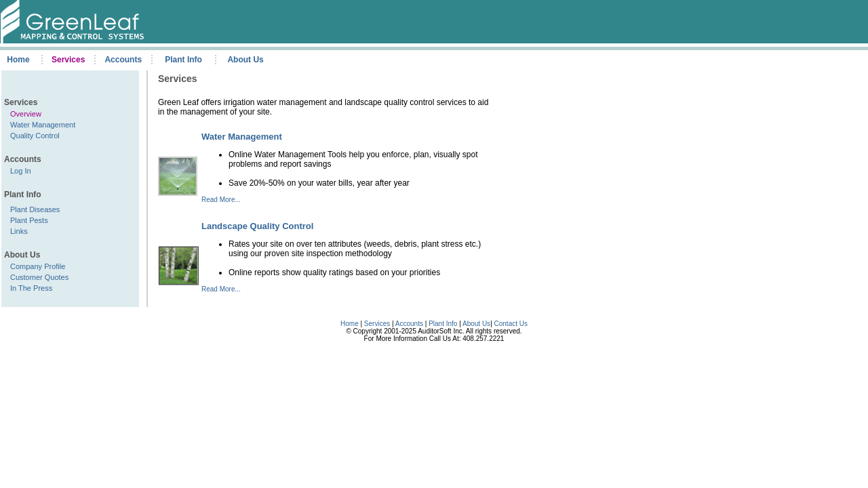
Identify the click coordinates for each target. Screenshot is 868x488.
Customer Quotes (39, 277)
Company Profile (38, 266)
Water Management (43, 125)
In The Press (31, 288)
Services (377, 324)
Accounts (409, 324)
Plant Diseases (35, 209)
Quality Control (35, 136)
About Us (476, 324)
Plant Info (444, 324)
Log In (21, 171)
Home (350, 324)
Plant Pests (29, 220)
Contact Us (511, 324)
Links (19, 231)
